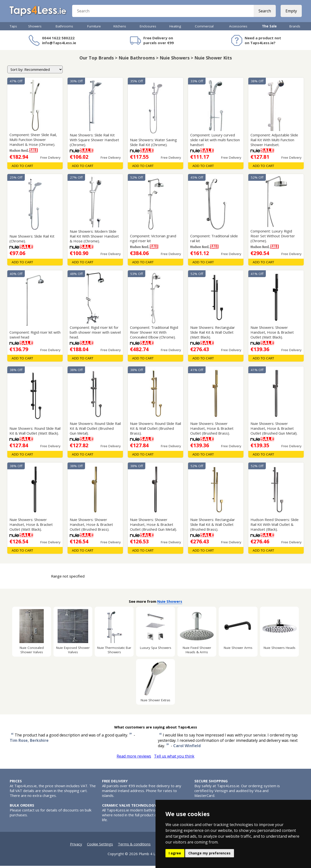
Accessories (238, 28)
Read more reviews (134, 758)
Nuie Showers (170, 603)
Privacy (76, 846)
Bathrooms (64, 28)
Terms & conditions (134, 846)
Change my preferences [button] (209, 853)
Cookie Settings (100, 846)
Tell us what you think (174, 758)
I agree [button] (175, 853)
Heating (175, 28)
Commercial (204, 28)
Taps (13, 28)
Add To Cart (22, 168)
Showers (35, 28)
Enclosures (148, 28)
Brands (295, 28)
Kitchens (120, 28)
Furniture (94, 28)
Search (264, 12)
